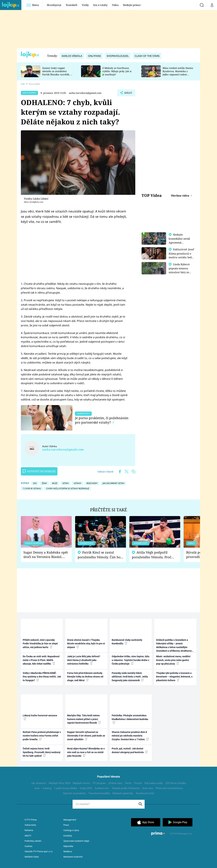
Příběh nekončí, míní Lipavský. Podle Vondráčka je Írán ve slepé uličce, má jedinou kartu (40, 644)
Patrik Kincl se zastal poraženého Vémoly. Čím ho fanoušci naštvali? (99, 555)
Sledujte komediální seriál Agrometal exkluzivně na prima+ (179, 242)
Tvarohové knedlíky (99, 793)
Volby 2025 (86, 788)
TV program (99, 783)
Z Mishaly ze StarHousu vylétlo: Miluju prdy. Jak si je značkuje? (117, 71)
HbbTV (28, 836)
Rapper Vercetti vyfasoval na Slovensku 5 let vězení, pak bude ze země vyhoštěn (86, 736)
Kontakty (68, 836)
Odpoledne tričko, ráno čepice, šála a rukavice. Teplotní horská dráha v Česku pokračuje (131, 660)
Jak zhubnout (39, 783)
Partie (128, 783)
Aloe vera (148, 788)
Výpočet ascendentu (74, 793)
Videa (115, 5)
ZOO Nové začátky (176, 783)
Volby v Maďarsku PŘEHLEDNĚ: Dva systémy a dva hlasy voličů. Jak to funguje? (42, 677)
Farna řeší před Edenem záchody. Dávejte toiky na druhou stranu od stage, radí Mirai (85, 677)
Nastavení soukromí (73, 857)
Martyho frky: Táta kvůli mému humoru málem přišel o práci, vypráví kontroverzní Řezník (84, 719)
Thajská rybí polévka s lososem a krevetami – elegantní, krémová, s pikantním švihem (174, 677)
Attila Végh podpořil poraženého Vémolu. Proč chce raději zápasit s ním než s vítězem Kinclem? (154, 555)
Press (66, 825)
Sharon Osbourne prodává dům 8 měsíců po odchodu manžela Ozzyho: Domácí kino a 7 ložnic (130, 736)
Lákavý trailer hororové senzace (40, 717)
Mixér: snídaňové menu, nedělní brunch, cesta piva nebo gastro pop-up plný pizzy (173, 660)
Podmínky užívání (33, 841)
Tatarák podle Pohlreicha (126, 788)
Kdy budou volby (154, 783)
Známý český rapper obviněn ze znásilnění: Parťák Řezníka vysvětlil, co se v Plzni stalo (57, 73)
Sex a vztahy (100, 5)
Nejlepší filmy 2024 (59, 783)
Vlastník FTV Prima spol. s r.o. (39, 851)
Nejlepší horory (81, 783)
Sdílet (128, 94)
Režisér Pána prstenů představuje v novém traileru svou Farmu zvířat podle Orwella (42, 736)
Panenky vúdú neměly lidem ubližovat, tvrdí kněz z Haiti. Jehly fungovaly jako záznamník (130, 677)
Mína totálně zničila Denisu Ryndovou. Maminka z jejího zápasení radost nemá (178, 73)
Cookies (28, 846)
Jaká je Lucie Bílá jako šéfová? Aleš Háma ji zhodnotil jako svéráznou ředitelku (84, 660)
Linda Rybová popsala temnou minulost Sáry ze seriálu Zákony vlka (181, 272)
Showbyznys (54, 5)
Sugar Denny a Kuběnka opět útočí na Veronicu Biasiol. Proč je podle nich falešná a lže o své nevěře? (46, 555)
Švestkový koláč (145, 793)
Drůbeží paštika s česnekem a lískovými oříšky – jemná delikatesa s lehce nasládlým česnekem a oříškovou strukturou (174, 646)
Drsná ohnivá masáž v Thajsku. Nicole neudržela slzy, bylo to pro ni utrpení (86, 644)
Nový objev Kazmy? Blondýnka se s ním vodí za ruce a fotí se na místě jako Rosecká (86, 752)
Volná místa (30, 825)
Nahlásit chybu (32, 857)
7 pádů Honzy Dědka (65, 788)
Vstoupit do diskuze (39, 471)
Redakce (68, 851)
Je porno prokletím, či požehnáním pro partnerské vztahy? (102, 420)
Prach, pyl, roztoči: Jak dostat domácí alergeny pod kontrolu (130, 750)
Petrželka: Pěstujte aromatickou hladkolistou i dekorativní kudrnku (130, 719)
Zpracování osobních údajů (76, 841)
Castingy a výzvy (71, 830)
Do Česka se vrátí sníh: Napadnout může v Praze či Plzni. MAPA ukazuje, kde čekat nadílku (41, 660)
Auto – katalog (43, 788)
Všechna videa (180, 195)
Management (70, 820)
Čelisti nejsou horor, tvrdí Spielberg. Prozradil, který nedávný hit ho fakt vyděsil (42, 752)
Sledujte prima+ (132, 5)
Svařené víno (102, 788)
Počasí (138, 783)
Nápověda (68, 846)
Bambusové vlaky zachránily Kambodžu (127, 642)
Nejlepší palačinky (123, 793)
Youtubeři (72, 5)
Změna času (115, 783)
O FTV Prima (31, 820)
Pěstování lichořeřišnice (169, 788)
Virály (85, 5)
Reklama (29, 830)
